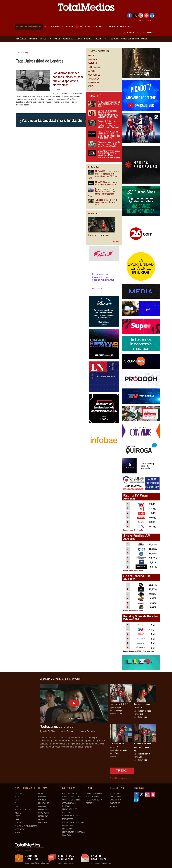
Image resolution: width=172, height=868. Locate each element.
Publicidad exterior (23, 810)
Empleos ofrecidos (94, 793)
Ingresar (149, 33)
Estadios (18, 823)
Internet (18, 813)
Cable (17, 800)
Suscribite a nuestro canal (121, 778)
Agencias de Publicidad (72, 797)
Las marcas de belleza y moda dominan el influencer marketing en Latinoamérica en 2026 (103, 114)
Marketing (67, 812)
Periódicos (19, 793)
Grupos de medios (70, 809)
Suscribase (131, 33)
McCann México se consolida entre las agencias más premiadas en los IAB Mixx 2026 (103, 175)
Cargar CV (90, 803)
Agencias (92, 71)
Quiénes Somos (116, 793)
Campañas (92, 63)
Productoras (68, 819)
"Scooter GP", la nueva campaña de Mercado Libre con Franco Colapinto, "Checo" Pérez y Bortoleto (104, 125)
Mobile (17, 833)
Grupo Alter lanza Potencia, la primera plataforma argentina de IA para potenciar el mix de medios (104, 154)
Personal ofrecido (94, 800)
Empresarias (94, 67)
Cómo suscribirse (117, 797)
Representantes (69, 829)
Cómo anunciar (116, 800)
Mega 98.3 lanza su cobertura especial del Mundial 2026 (104, 184)
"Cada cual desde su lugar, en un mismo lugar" (142, 747)
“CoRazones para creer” (100, 235)
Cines (17, 820)
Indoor (17, 816)
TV (15, 803)
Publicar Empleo (93, 797)
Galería (115, 242)
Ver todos (122, 771)
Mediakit (113, 806)
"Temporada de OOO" (119, 704)
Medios (91, 56)
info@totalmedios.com (67, 863)
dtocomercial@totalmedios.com (36, 863)
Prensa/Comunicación (71, 816)
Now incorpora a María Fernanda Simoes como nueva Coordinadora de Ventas (101, 193)
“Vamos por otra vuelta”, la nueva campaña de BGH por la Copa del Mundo (104, 144)
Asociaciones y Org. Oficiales (70, 805)
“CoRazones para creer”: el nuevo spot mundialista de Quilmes (104, 104)
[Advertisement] (27, 724)
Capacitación (93, 79)
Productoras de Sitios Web (73, 822)
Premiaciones (94, 75)
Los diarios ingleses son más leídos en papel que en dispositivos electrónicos (69, 79)
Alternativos (20, 829)
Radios (17, 806)
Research (92, 60)
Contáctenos (115, 803)
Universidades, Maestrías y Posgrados (74, 834)
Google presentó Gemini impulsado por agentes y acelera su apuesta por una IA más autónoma (104, 135)
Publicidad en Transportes (26, 826)
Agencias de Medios (70, 793)
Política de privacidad (23, 850)
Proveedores (68, 826)
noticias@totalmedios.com (101, 863)
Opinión (91, 86)
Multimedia (43, 823)
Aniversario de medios (71, 800)
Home (20, 53)
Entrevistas (93, 83)
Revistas (18, 797)
